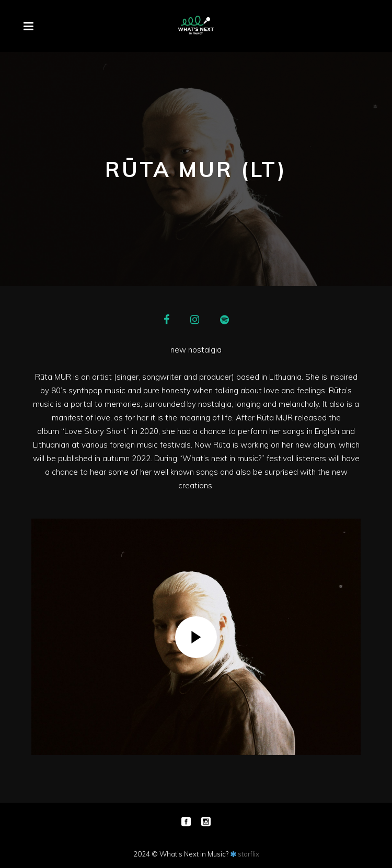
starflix (249, 854)
